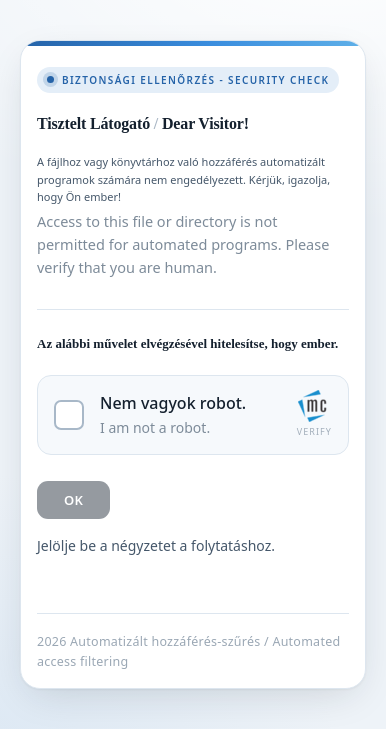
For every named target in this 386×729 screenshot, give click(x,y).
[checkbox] (193, 414)
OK (73, 500)
